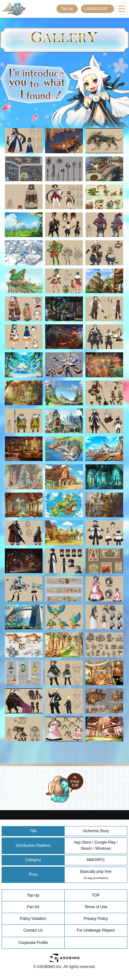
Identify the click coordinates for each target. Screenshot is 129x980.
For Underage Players (96, 930)
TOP (96, 895)
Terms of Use (96, 907)
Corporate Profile (33, 943)
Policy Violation (33, 919)
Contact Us (33, 930)
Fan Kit (33, 907)
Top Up (67, 9)
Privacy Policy (96, 919)
